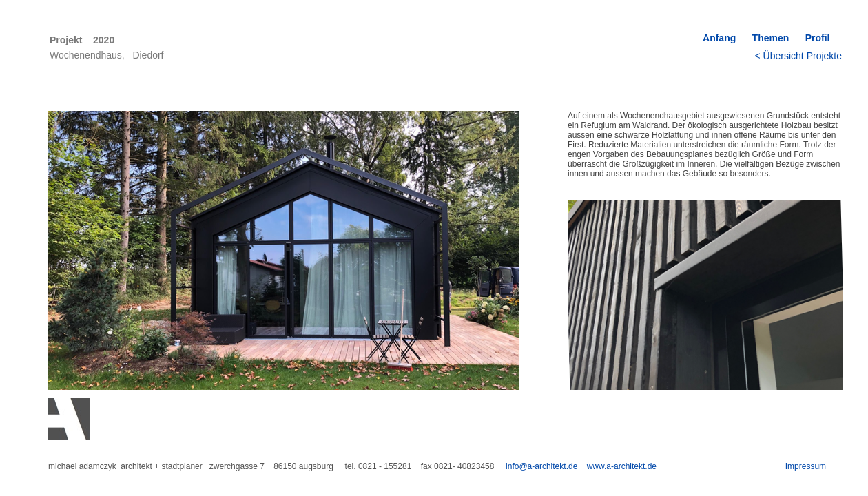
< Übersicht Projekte (798, 56)
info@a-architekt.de (541, 466)
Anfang (719, 38)
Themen (771, 38)
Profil (821, 38)
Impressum (806, 466)
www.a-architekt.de (622, 466)
